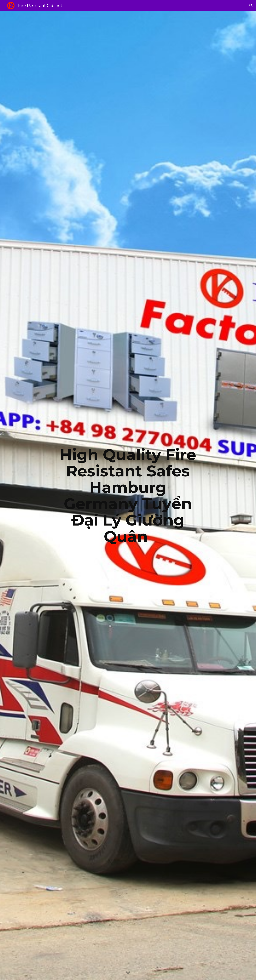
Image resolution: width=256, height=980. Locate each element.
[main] (128, 496)
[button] (251, 6)
